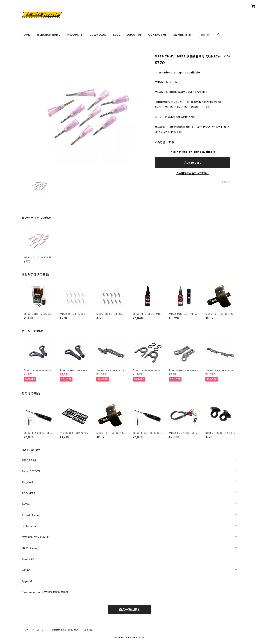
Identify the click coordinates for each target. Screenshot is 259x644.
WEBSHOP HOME (48, 35)
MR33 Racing (30, 548)
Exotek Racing (31, 515)
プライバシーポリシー (35, 630)
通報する (226, 182)
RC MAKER (28, 493)
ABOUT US (134, 35)
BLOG (117, 35)
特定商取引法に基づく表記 (65, 630)
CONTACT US (158, 35)
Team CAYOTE (31, 471)
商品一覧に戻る (129, 610)
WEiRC (26, 570)
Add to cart (193, 163)
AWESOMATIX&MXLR (35, 537)
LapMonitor (29, 526)
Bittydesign (29, 482)
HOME (26, 35)
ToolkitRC (28, 559)
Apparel (27, 581)
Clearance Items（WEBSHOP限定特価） (46, 592)
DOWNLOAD (98, 35)
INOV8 (26, 504)
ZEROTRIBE (29, 460)
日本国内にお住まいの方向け (192, 173)
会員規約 (89, 630)
